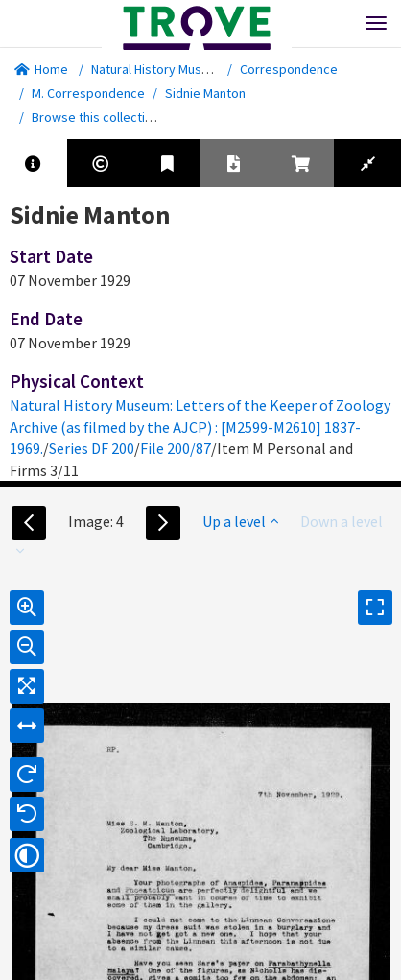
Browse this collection (102, 117)
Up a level (240, 521)
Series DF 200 (92, 448)
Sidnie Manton (205, 93)
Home (41, 69)
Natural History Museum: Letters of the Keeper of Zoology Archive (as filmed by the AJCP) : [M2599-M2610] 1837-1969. (200, 427)
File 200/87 (176, 448)
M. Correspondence (88, 93)
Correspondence (289, 69)
